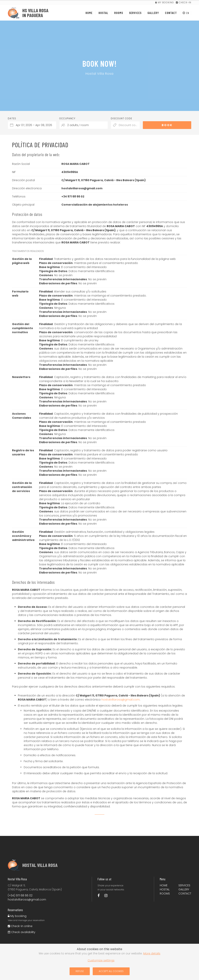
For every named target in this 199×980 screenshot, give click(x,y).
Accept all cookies (111, 971)
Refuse (80, 971)
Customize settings (101, 960)
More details (152, 953)
